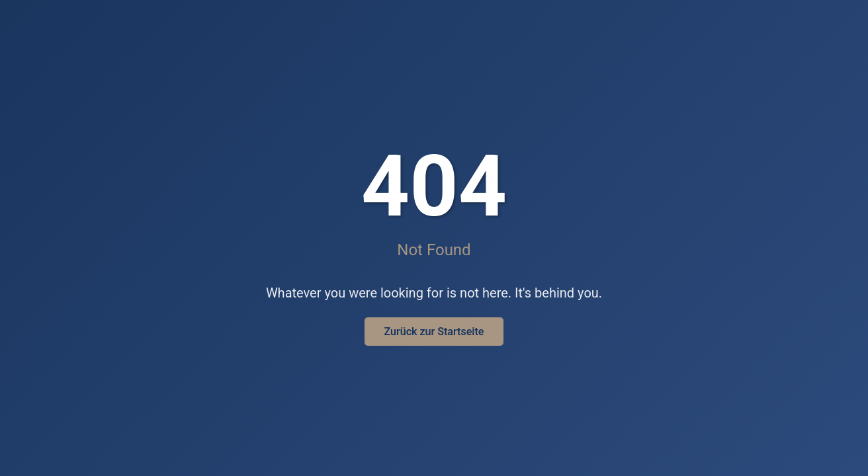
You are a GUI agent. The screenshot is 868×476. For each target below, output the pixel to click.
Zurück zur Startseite (434, 332)
